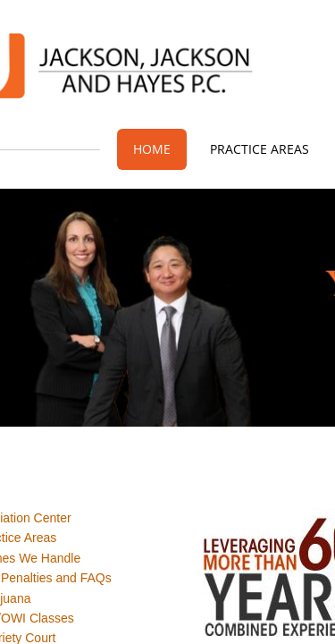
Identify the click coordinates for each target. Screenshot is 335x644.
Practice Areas (260, 149)
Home (152, 149)
